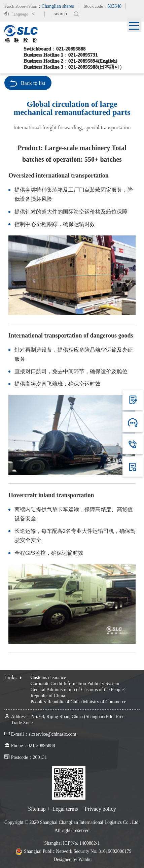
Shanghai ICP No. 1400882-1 (72, 843)
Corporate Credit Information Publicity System (75, 684)
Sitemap (37, 809)
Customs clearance (48, 678)
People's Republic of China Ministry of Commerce (78, 702)
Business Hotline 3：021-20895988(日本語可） (74, 67)
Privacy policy (100, 809)
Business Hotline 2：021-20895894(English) (70, 61)
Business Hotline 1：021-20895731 (61, 55)
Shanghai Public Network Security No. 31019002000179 (78, 851)
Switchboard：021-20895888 (55, 49)
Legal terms (65, 809)
